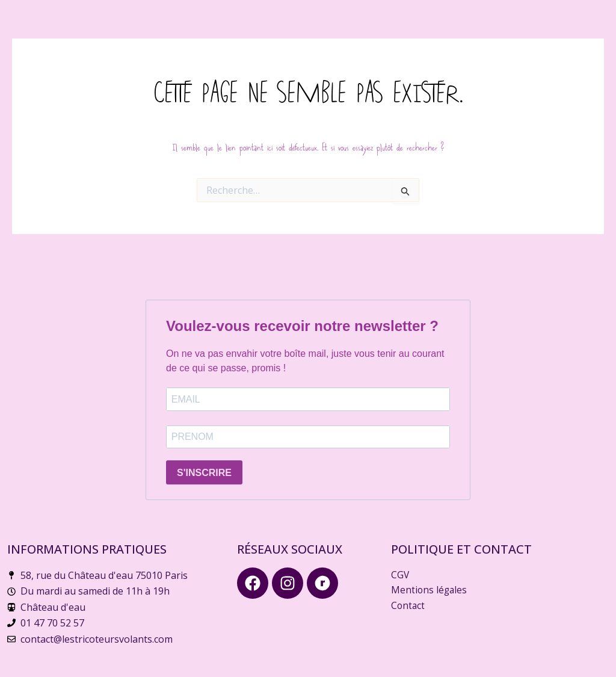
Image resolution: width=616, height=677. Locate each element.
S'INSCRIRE (204, 473)
